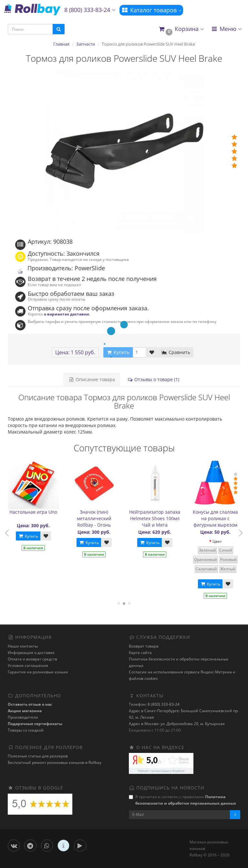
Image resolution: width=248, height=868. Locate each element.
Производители (23, 717)
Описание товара (92, 379)
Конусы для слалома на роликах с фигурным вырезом (217, 518)
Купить (29, 536)
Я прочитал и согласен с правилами (182, 800)
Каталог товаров (151, 10)
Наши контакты (23, 646)
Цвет (218, 541)
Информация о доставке (31, 653)
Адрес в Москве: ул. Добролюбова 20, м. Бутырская (177, 724)
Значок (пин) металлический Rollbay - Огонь (95, 518)
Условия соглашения (28, 665)
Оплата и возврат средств (32, 659)
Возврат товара (144, 646)
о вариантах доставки (67, 314)
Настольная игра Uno (35, 512)
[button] (181, 29)
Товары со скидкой (26, 730)
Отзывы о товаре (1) (153, 379)
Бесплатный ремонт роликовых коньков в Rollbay (55, 762)
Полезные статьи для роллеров (38, 756)
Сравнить (176, 352)
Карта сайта (140, 653)
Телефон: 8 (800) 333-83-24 (154, 704)
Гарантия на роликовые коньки (38, 672)
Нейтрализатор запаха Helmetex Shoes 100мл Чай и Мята (156, 518)
